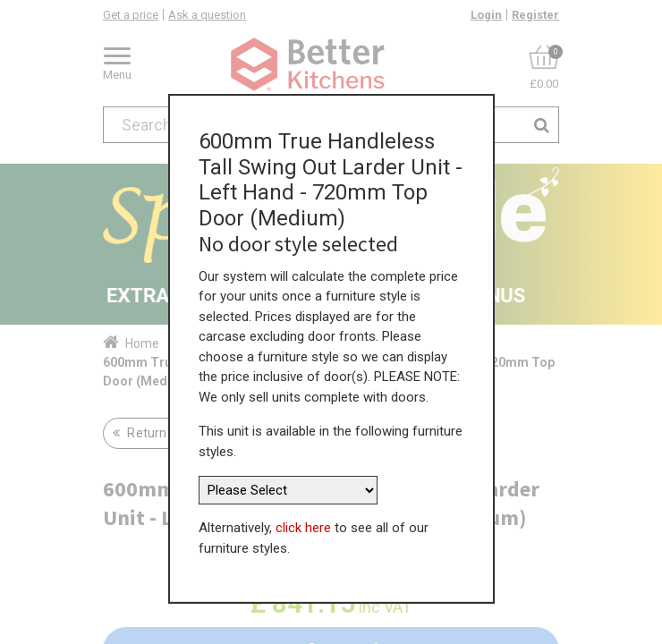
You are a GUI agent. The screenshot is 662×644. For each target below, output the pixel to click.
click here (303, 524)
